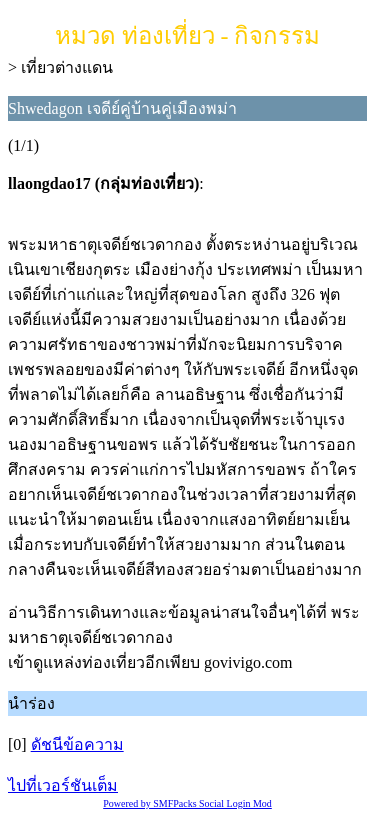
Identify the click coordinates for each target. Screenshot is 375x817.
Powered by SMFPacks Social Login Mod (187, 803)
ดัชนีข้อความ (77, 744)
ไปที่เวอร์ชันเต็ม (63, 785)
